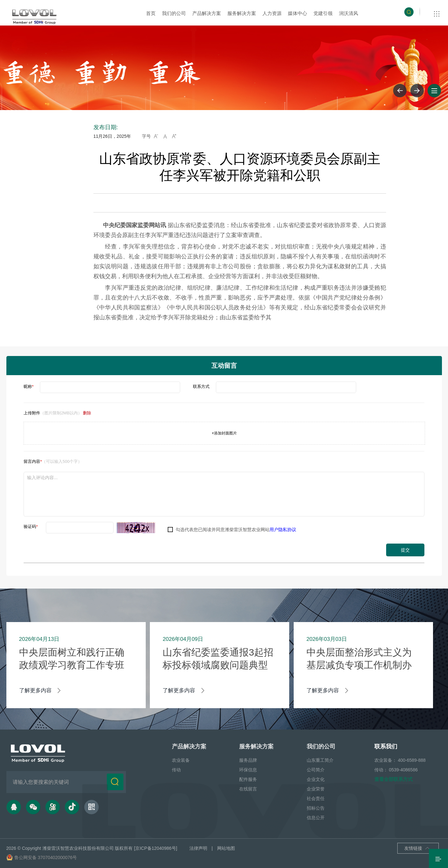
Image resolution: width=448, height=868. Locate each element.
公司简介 (316, 769)
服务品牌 (248, 760)
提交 (405, 550)
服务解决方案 (242, 13)
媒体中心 (297, 13)
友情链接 (417, 848)
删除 (87, 413)
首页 (151, 13)
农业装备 (181, 760)
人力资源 (272, 13)
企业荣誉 (316, 788)
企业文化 (316, 779)
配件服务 (248, 779)
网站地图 (226, 848)
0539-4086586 (403, 769)
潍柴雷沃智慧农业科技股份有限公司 (78, 848)
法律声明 (198, 848)
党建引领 (323, 13)
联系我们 (386, 746)
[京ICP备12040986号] (155, 848)
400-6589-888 (412, 760)
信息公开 (316, 817)
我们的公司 (174, 13)
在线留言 (248, 788)
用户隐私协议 (283, 530)
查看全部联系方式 (393, 779)
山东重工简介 (320, 760)
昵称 (29, 386)
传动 (176, 769)
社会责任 (316, 798)
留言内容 (53, 461)
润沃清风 (349, 13)
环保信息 (248, 769)
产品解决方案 (207, 13)
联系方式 (201, 386)
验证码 (31, 527)
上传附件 (57, 413)
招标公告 (316, 807)
